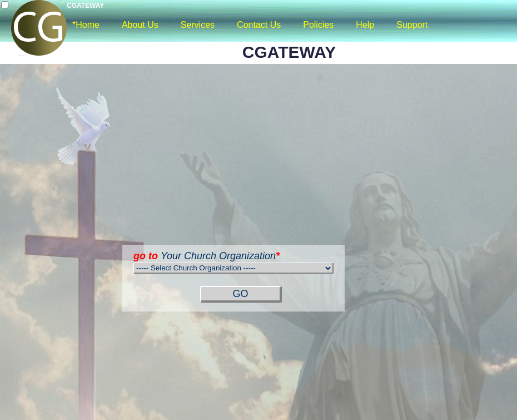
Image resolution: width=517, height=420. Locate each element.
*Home (86, 25)
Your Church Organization (207, 256)
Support (412, 25)
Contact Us (259, 25)
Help (365, 25)
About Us (140, 25)
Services (198, 25)
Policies (318, 25)
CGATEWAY (85, 6)
